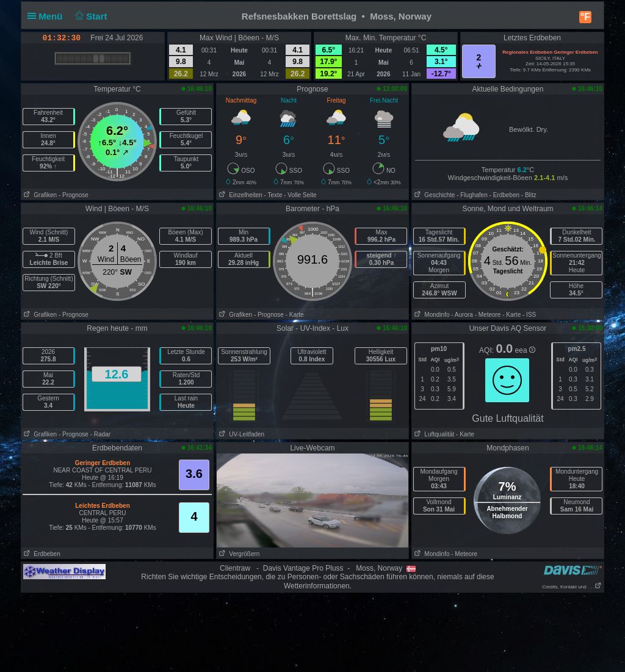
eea (525, 350)
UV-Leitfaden (240, 434)
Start (90, 16)
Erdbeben (41, 554)
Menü (48, 16)
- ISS (529, 315)
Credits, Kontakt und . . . (572, 587)
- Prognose (74, 195)
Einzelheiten (240, 195)
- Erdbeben (504, 195)
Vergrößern (238, 554)
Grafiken (39, 195)
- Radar (100, 434)
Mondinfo (431, 315)
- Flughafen (472, 195)
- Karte (295, 315)
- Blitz (529, 195)
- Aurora (462, 315)
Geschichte (433, 195)
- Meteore (488, 315)
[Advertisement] (312, 632)
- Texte (273, 195)
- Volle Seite (300, 195)
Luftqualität (433, 434)
